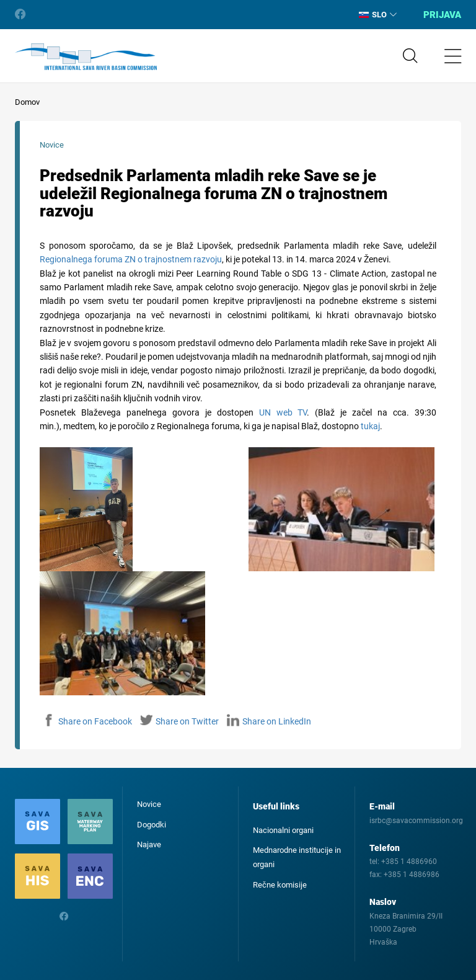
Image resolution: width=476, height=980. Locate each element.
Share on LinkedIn (269, 721)
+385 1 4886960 (409, 862)
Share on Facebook (87, 721)
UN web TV (283, 412)
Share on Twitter (179, 721)
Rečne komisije (280, 885)
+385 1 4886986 (412, 875)
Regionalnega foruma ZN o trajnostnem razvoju (131, 259)
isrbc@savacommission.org (416, 821)
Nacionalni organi (283, 830)
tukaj (370, 426)
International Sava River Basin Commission (86, 57)
